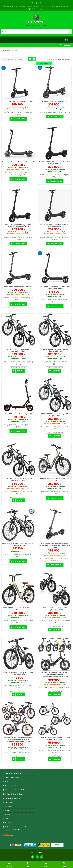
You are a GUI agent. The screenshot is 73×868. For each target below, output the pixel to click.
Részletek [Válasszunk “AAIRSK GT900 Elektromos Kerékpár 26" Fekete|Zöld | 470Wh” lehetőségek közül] (20, 500)
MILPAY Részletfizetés (12, 778)
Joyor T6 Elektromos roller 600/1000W (18, 414)
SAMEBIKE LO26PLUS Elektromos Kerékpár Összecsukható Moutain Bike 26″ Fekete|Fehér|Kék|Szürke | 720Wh (18, 740)
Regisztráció (44, 9)
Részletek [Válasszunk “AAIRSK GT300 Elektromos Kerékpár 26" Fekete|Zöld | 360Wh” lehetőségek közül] (20, 371)
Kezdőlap (6, 50)
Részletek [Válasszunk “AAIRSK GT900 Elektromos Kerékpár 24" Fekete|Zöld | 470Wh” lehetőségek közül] (57, 436)
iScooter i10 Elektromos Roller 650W (55, 101)
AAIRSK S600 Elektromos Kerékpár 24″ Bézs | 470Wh (18, 609)
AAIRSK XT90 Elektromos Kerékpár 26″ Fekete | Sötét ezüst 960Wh (18, 674)
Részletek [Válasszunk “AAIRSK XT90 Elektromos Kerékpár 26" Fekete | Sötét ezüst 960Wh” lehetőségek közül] (20, 694)
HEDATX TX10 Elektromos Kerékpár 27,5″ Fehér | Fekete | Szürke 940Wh (55, 739)
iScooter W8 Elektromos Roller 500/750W (18, 101)
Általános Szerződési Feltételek (15, 790)
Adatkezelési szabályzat (13, 798)
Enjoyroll (37, 22)
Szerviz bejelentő (11, 786)
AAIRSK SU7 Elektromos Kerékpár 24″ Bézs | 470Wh (55, 480)
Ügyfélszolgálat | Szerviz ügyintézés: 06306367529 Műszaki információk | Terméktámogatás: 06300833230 (37, 6)
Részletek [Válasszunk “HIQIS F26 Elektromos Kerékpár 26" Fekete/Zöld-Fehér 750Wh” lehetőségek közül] (57, 630)
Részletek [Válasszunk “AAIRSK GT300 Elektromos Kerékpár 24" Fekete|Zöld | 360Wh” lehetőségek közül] (57, 371)
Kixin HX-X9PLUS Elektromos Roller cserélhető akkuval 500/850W (55, 163)
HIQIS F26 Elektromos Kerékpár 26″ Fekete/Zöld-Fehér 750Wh (55, 609)
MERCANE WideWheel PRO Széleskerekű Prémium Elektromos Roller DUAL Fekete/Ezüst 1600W (55, 545)
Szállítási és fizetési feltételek (15, 794)
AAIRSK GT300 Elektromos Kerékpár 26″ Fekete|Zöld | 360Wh (18, 350)
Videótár (8, 810)
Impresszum (9, 802)
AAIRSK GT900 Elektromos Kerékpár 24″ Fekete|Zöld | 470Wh (55, 415)
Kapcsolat (8, 823)
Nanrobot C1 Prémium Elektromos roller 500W (18, 162)
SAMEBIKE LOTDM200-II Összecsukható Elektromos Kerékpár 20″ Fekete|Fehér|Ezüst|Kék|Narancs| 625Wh (55, 675)
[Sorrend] (14, 59)
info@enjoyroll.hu (37, 3)
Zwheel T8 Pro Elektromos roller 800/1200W (18, 287)
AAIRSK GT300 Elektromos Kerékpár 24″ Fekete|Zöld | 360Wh (55, 350)
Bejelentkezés (32, 9)
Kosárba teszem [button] (20, 119)
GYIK (6, 819)
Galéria (7, 815)
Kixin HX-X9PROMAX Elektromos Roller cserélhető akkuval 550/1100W (18, 225)
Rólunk (7, 782)
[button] (44, 63)
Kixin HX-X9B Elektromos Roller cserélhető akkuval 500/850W (55, 225)
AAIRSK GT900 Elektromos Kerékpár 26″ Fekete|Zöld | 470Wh (18, 480)
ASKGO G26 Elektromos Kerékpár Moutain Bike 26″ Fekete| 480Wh (18, 545)
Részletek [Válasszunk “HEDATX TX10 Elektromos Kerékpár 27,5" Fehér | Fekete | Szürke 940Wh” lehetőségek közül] (57, 759)
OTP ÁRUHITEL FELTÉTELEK (13, 774)
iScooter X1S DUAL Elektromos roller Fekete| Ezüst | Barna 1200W (55, 288)
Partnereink (9, 806)
